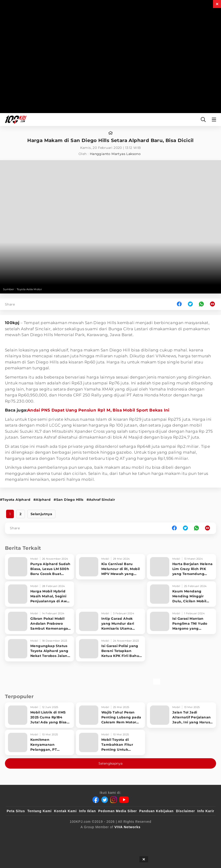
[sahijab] (61, 835)
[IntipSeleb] (179, 835)
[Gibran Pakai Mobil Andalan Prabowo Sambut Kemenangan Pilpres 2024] (39, 621)
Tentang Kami (39, 811)
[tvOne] (120, 835)
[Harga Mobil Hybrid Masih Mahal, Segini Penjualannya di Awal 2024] (39, 594)
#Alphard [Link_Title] (42, 500)
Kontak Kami (65, 811)
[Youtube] (124, 800)
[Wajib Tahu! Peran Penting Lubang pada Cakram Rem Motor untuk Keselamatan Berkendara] (110, 715)
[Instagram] (114, 800)
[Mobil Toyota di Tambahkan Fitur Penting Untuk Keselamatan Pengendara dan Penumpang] (110, 742)
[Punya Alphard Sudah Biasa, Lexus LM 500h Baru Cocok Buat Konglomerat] (39, 567)
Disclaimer (185, 811)
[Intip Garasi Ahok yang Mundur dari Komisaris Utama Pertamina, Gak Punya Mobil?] (110, 621)
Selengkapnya (111, 763)
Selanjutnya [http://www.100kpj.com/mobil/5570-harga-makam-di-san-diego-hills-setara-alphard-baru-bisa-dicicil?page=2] (41, 514)
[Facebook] (96, 800)
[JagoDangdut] (203, 835)
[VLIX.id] (83, 835)
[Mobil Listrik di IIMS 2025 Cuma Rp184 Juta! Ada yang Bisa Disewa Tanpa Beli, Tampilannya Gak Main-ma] (39, 715)
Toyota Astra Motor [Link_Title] (29, 289)
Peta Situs (16, 811)
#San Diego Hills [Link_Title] (68, 500)
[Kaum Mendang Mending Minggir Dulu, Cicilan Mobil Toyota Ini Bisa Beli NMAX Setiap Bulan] (182, 594)
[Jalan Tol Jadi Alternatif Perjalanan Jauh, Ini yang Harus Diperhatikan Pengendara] (182, 715)
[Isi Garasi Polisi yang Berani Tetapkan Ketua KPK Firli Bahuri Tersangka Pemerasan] (110, 649)
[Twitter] (105, 800)
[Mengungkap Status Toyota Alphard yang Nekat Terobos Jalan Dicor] (39, 649)
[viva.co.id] (19, 835)
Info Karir (206, 811)
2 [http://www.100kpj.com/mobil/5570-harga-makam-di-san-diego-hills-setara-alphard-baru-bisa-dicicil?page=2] (20, 514)
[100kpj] (42, 835)
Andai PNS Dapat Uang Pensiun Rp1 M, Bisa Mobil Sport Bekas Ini (98, 410)
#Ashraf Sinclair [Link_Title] (101, 500)
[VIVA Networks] (128, 827)
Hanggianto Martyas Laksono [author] (115, 154)
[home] (110, 133)
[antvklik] (156, 835)
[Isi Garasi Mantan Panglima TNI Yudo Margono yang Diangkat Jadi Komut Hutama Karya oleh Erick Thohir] (182, 621)
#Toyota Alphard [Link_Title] (15, 500)
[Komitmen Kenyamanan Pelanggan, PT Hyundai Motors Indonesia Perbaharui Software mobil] (39, 742)
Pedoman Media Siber (118, 811)
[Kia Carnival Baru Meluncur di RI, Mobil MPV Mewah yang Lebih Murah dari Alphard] (110, 567)
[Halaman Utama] (15, 120)
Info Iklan (87, 811)
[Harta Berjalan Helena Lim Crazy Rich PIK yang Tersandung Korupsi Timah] (182, 567)
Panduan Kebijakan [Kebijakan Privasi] (156, 811)
